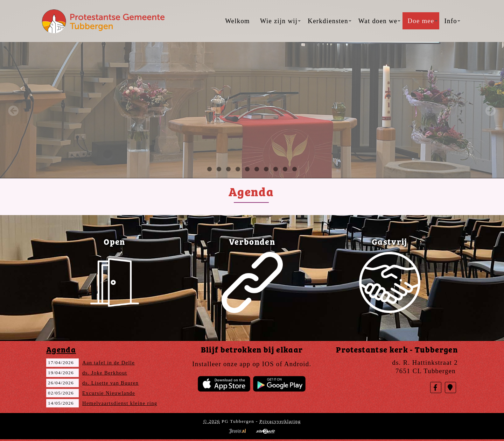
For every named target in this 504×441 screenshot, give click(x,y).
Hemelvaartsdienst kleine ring (120, 403)
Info (452, 21)
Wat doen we (380, 21)
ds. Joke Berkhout (105, 373)
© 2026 (211, 421)
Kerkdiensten (329, 21)
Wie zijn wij (280, 21)
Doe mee (422, 21)
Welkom (237, 21)
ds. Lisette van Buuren (110, 383)
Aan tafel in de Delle (108, 363)
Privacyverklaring (280, 421)
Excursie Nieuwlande (109, 393)
